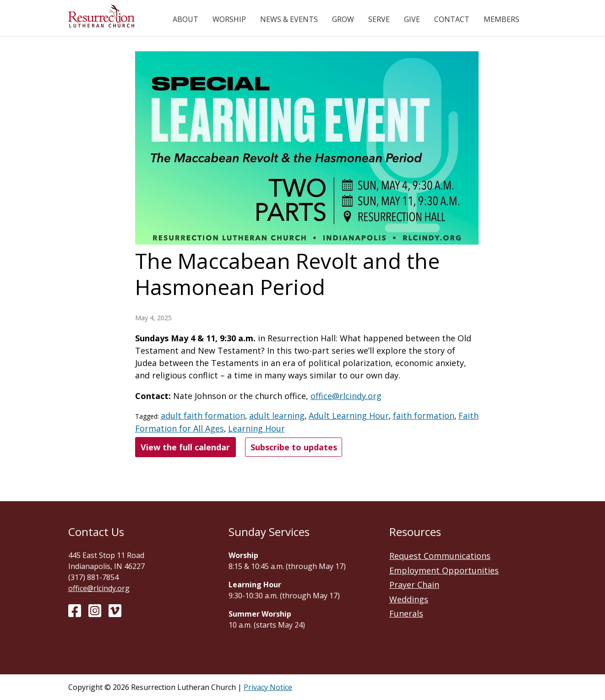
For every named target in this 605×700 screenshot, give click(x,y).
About (185, 19)
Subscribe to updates (294, 447)
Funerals (406, 613)
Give (412, 19)
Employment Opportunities (444, 570)
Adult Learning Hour (349, 416)
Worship (229, 19)
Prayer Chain (414, 585)
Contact (452, 19)
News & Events (289, 19)
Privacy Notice (268, 687)
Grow (343, 19)
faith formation (424, 416)
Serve (379, 19)
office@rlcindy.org (346, 396)
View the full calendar (185, 447)
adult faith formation (203, 416)
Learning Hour (256, 428)
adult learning (277, 416)
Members (501, 19)
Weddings (409, 599)
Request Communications (440, 556)
